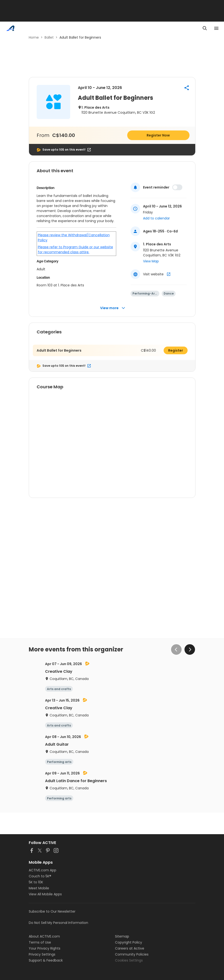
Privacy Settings (42, 954)
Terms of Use (40, 942)
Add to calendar (156, 218)
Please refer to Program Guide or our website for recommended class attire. (75, 250)
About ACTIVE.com (44, 936)
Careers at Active (130, 948)
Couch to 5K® (40, 876)
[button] (187, 88)
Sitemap (122, 936)
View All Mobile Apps (45, 894)
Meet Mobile (39, 888)
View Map (151, 261)
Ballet (49, 37)
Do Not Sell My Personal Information (58, 923)
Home (34, 37)
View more (113, 308)
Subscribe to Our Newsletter (52, 911)
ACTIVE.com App (43, 870)
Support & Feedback (46, 960)
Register (176, 350)
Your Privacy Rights (45, 948)
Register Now (158, 135)
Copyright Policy (129, 942)
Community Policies (132, 954)
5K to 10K (36, 882)
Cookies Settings (129, 960)
